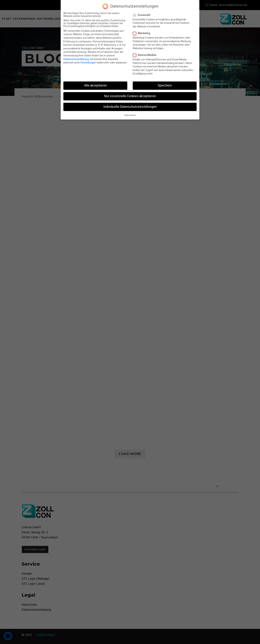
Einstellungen (88, 63)
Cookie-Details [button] (130, 115)
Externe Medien (146, 55)
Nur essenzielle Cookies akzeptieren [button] (130, 96)
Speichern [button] (165, 85)
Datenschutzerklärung (76, 59)
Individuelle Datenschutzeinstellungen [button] (130, 107)
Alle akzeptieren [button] (95, 85)
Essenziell (143, 15)
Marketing (143, 33)
